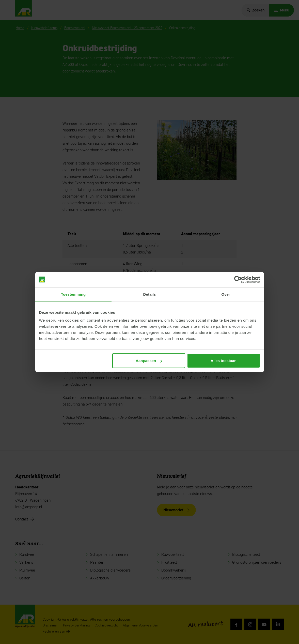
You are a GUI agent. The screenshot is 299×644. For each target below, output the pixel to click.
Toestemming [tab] (73, 294)
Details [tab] (150, 294)
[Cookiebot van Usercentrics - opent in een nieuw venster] (238, 279)
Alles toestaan (224, 361)
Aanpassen (149, 361)
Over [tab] (226, 294)
